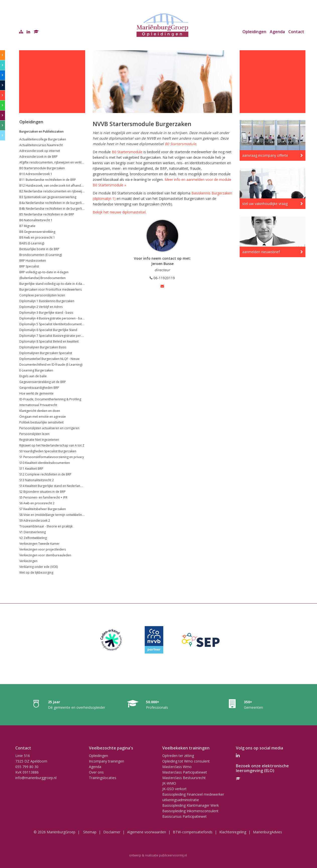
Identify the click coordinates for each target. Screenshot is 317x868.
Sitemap (90, 832)
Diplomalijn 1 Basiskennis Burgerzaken (47, 301)
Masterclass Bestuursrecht (184, 778)
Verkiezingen (28, 561)
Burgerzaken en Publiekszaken (41, 131)
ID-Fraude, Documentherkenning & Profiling (50, 399)
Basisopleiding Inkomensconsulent (190, 811)
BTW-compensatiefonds (193, 832)
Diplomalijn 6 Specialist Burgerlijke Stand (48, 330)
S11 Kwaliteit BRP (31, 469)
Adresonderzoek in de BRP (38, 157)
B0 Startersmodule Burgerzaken (42, 168)
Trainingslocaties (103, 778)
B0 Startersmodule (180, 144)
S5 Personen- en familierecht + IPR (43, 497)
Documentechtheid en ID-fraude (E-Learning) (51, 365)
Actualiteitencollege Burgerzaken (43, 139)
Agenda (277, 32)
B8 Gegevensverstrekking (37, 232)
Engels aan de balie (33, 376)
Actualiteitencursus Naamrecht (41, 145)
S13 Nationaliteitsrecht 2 (37, 480)
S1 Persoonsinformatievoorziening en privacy (52, 457)
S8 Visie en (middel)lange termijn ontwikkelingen (53, 515)
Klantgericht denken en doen (40, 411)
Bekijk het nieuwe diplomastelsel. (120, 212)
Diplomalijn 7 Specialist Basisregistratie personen (55, 336)
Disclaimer (112, 832)
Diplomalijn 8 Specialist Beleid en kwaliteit (49, 341)
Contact (296, 32)
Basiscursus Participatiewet (184, 816)
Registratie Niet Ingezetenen (39, 440)
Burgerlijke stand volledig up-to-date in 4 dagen (53, 284)
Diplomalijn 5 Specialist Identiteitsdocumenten (52, 324)
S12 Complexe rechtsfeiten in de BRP (45, 474)
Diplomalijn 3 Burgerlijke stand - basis (46, 313)
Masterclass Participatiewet (185, 772)
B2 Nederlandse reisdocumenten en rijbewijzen (53, 191)
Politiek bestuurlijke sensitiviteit (41, 422)
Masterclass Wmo (177, 767)
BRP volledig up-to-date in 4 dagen (44, 272)
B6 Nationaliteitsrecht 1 (36, 220)
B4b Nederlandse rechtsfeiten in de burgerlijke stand (57, 209)
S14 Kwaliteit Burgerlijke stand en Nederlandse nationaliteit (61, 486)
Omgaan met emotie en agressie (43, 417)
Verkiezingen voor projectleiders (43, 549)
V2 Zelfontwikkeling (33, 538)
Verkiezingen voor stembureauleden (45, 555)
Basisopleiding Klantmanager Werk (191, 805)
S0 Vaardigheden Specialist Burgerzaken (48, 451)
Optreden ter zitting (178, 756)
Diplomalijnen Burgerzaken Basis (43, 347)
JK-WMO (169, 783)
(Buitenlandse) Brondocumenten (42, 278)
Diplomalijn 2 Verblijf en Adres (41, 307)
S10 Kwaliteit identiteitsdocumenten (45, 463)
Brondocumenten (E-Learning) (41, 255)
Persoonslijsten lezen (34, 434)
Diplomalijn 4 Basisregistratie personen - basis (52, 318)
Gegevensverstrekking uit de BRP (43, 382)
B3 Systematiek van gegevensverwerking (48, 197)
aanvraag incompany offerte (265, 155)
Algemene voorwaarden (147, 832)
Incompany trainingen (107, 761)
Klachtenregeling (233, 832)
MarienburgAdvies (268, 832)
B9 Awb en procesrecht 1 (37, 237)
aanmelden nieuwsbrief (261, 252)
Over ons (96, 772)
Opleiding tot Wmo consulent (186, 761)
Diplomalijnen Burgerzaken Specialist (46, 353)
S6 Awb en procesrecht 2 (37, 503)
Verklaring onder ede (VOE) (39, 567)
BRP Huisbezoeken (33, 261)
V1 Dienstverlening (33, 532)
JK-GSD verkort (174, 789)
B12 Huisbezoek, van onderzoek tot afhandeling (54, 185)
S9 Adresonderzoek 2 (35, 521)
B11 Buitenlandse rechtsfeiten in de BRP (48, 180)
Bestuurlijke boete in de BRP (39, 249)
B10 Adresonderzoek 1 (36, 174)
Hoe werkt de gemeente (36, 393)
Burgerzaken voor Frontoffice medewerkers (50, 289)
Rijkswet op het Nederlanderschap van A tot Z (52, 445)
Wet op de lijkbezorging (36, 573)
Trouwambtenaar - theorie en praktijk (46, 526)
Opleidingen (254, 32)
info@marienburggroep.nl (36, 778)
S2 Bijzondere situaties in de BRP (42, 492)
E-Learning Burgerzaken (36, 370)
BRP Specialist (29, 266)
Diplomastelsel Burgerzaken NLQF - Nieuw (49, 359)
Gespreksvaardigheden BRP (39, 388)
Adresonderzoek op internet (40, 151)
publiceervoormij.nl (173, 855)
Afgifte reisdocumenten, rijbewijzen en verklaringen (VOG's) (61, 162)
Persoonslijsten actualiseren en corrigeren (49, 428)
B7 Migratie (27, 226)
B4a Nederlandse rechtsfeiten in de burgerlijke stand (57, 203)
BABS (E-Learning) (32, 243)
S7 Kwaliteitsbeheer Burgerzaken (43, 509)
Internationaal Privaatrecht (38, 405)
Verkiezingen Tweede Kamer (39, 544)
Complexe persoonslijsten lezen (42, 295)
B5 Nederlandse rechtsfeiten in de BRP (47, 214)
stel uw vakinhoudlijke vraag (265, 204)
